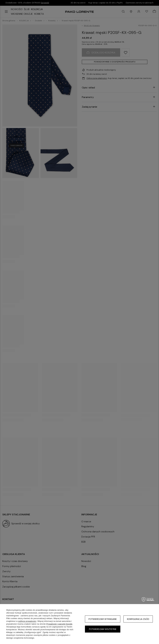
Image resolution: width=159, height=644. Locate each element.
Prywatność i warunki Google (59, 624)
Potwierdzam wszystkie (103, 629)
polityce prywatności (27, 621)
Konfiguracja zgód (138, 619)
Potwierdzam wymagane (103, 619)
